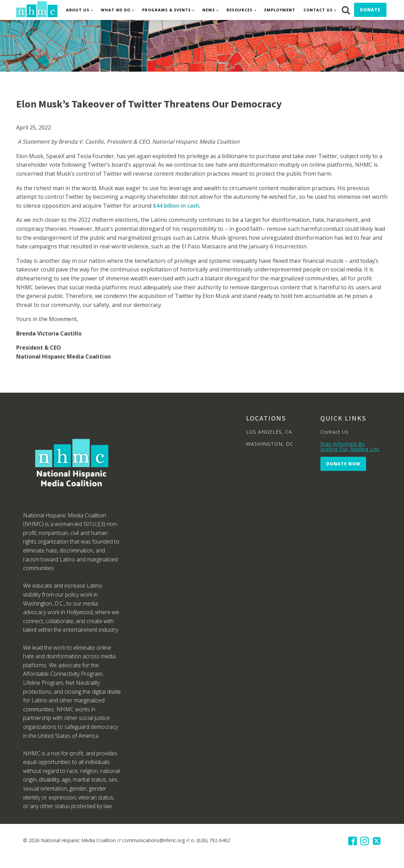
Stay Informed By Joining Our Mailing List (350, 447)
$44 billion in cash (176, 206)
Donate (370, 10)
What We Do (116, 10)
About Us (78, 10)
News (209, 10)
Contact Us (318, 10)
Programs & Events (167, 10)
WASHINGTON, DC (270, 444)
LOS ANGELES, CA (269, 432)
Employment (280, 10)
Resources (240, 10)
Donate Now (343, 464)
